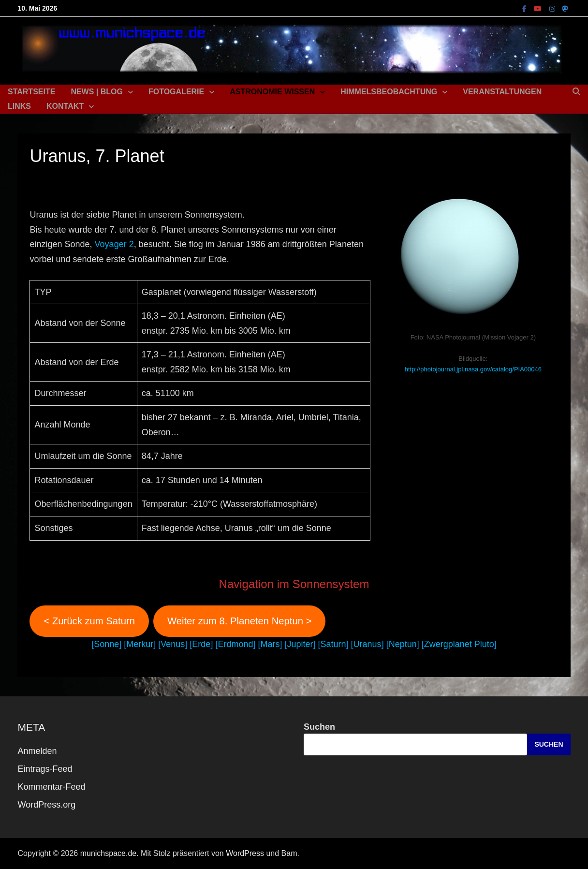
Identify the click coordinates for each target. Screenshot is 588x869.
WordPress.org (46, 805)
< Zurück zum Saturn (89, 621)
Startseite (31, 92)
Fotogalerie (176, 92)
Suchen (319, 727)
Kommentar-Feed (51, 787)
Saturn (333, 644)
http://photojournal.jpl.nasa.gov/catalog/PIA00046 (473, 369)
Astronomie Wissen (272, 92)
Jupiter (300, 644)
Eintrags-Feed (45, 769)
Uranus (367, 644)
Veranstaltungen (502, 92)
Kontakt (65, 106)
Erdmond (235, 644)
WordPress (245, 853)
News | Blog (97, 92)
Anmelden (37, 751)
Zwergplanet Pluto (459, 644)
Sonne (106, 644)
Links (19, 106)
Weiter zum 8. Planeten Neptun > (239, 621)
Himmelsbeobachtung (389, 92)
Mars (270, 644)
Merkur (140, 644)
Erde (201, 644)
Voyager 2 (114, 244)
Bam (289, 853)
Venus (173, 644)
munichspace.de (109, 853)
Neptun (403, 644)
